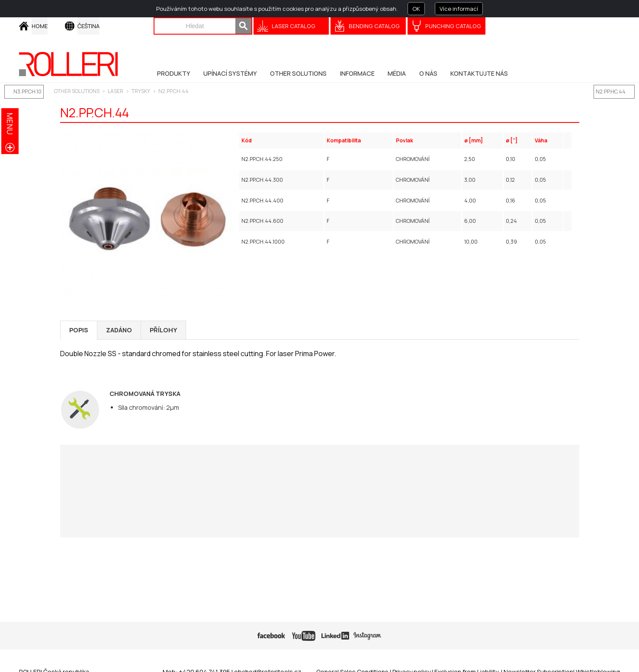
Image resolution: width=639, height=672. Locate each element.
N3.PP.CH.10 (27, 92)
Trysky (141, 91)
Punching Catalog (453, 26)
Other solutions (77, 91)
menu (10, 124)
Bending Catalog (374, 26)
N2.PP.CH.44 (173, 91)
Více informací (459, 9)
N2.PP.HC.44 (611, 92)
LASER (116, 91)
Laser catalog (294, 26)
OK (416, 9)
